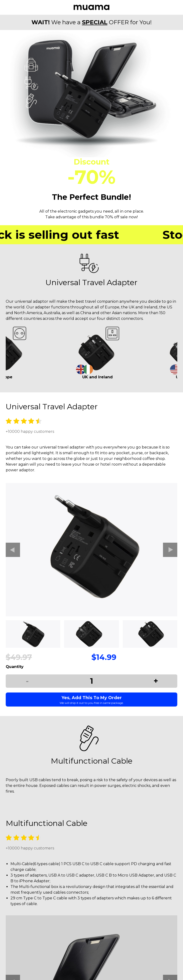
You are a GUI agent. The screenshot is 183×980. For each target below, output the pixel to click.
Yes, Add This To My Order (91, 700)
